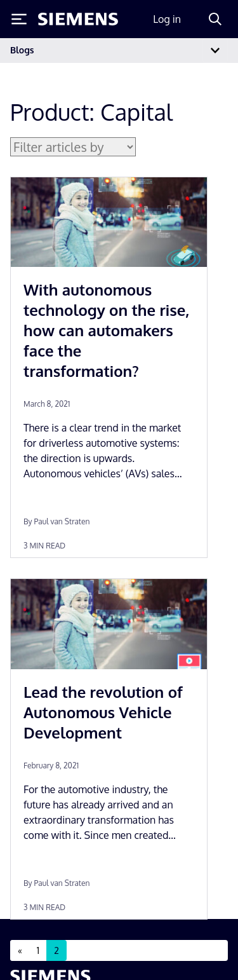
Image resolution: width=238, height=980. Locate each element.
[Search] (215, 19)
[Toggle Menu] (19, 19)
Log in (167, 19)
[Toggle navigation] (215, 51)
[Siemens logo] (78, 19)
